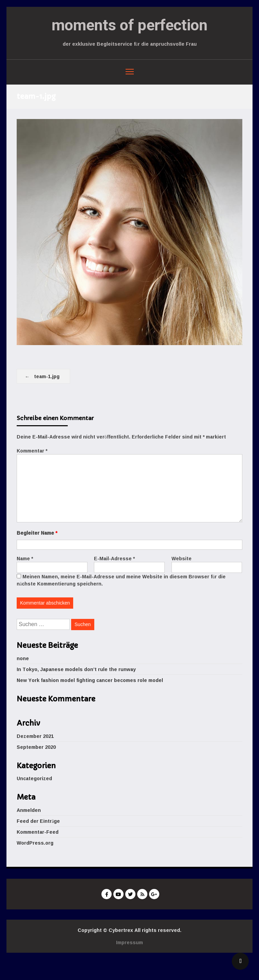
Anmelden (29, 810)
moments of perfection (130, 25)
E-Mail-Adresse (114, 558)
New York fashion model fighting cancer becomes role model (90, 680)
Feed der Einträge (38, 821)
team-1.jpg (47, 376)
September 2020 (36, 747)
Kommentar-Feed (38, 832)
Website (182, 558)
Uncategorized (34, 778)
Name (25, 558)
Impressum (129, 942)
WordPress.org (35, 843)
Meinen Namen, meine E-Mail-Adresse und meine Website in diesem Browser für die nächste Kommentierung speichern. (121, 580)
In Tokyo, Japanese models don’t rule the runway (76, 669)
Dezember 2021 (35, 736)
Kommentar (32, 451)
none (23, 658)
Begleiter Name (37, 533)
